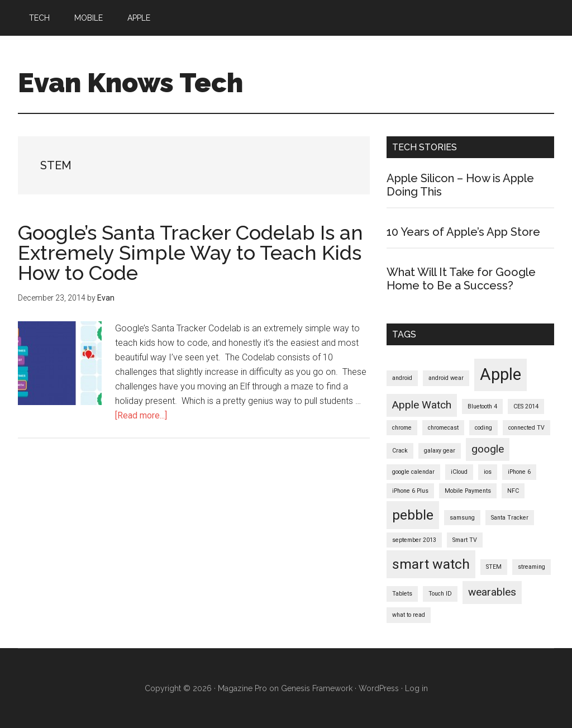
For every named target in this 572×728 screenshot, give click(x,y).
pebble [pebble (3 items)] (413, 515)
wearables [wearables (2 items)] (492, 592)
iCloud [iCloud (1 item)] (459, 472)
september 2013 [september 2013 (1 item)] (414, 540)
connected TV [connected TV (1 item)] (526, 428)
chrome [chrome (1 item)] (402, 428)
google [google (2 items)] (488, 449)
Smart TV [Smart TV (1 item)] (465, 540)
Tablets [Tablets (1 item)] (402, 594)
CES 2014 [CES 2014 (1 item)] (526, 406)
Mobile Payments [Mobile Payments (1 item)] (468, 491)
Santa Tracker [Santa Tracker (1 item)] (510, 518)
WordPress (379, 688)
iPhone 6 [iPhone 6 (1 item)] (519, 472)
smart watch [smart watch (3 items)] (431, 564)
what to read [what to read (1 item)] (409, 615)
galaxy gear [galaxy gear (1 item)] (440, 451)
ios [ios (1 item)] (488, 472)
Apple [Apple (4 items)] (500, 374)
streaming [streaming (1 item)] (532, 567)
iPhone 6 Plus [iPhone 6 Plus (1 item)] (410, 491)
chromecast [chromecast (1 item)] (443, 428)
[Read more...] (141, 415)
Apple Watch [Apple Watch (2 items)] (422, 405)
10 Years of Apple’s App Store (463, 232)
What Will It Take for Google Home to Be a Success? (461, 279)
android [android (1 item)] (402, 378)
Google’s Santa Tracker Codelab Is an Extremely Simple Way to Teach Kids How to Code (190, 253)
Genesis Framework (317, 688)
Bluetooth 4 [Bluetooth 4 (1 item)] (482, 406)
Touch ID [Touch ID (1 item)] (440, 594)
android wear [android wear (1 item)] (446, 378)
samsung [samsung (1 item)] (462, 518)
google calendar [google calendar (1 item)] (413, 472)
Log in (416, 688)
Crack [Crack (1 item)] (400, 451)
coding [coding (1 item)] (483, 428)
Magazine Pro (242, 688)
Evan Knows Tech (130, 83)
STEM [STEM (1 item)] (494, 567)
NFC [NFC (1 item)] (513, 491)
